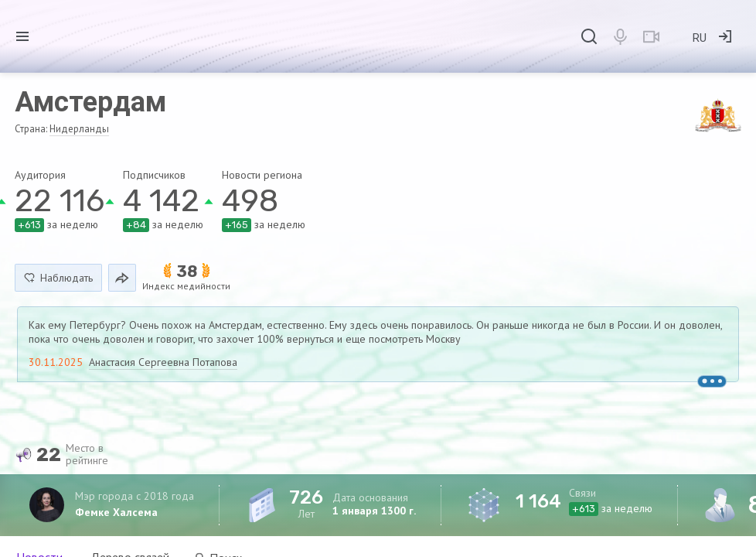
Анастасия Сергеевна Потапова (163, 362)
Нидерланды (79, 129)
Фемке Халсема (116, 512)
